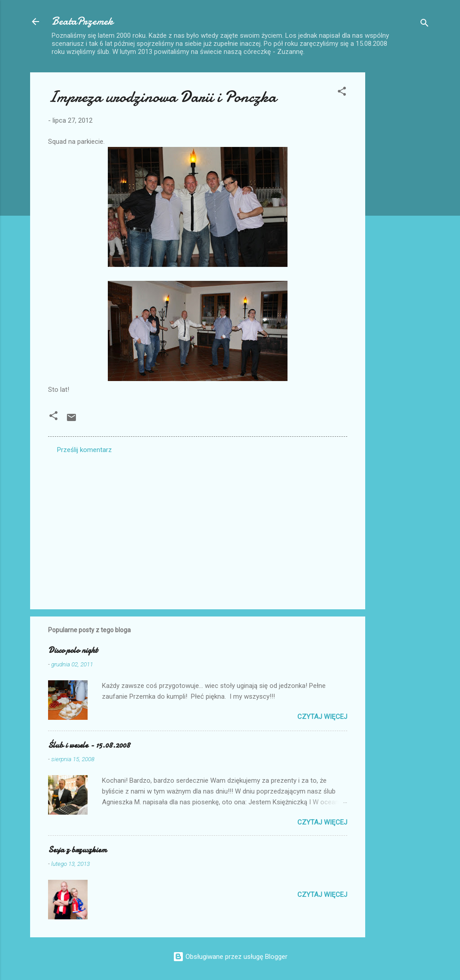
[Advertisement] (401, 207)
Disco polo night (73, 650)
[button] (342, 93)
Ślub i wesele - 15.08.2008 (89, 745)
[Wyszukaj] (425, 24)
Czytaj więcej (322, 717)
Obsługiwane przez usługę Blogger (230, 957)
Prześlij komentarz (84, 450)
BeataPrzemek (82, 21)
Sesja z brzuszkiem (77, 850)
